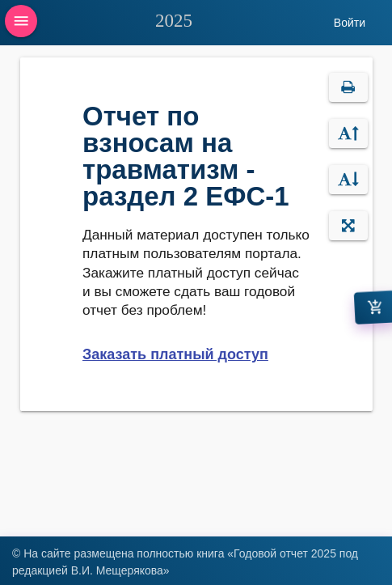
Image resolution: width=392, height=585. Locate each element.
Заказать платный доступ (175, 354)
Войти (350, 23)
